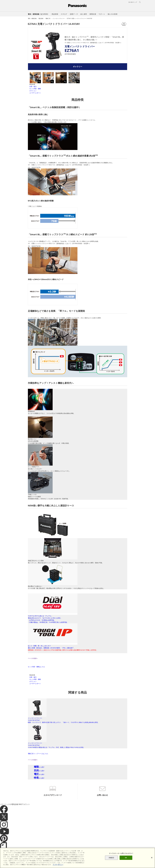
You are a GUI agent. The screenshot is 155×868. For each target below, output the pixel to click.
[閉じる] (152, 858)
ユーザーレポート (35, 93)
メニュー (124, 24)
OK (126, 858)
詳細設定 (111, 858)
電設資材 (41, 18)
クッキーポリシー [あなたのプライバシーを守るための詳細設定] (58, 865)
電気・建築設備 (32, 18)
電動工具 (48, 18)
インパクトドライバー (59, 18)
